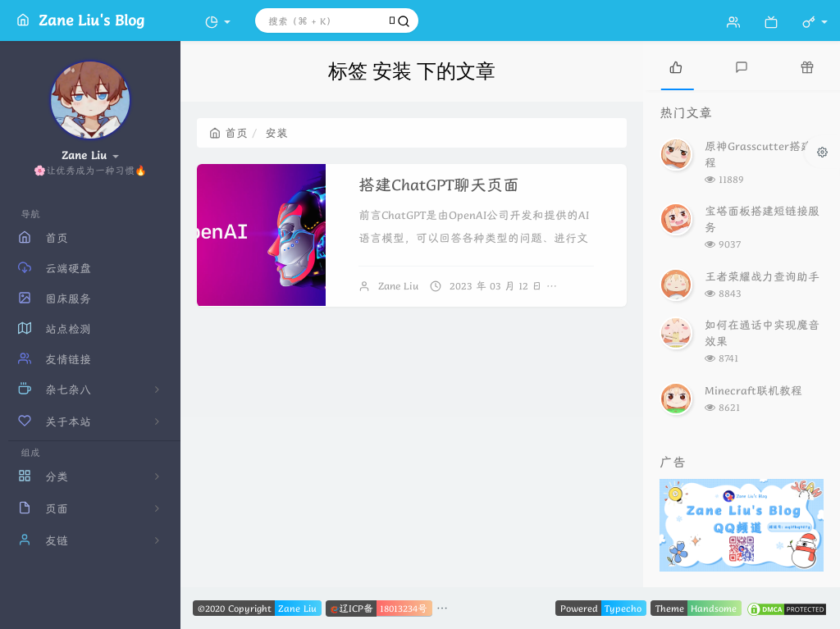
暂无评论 (591, 286)
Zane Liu (398, 286)
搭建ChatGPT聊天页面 (439, 185)
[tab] (676, 66)
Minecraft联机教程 (753, 390)
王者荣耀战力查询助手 (762, 276)
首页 (228, 133)
